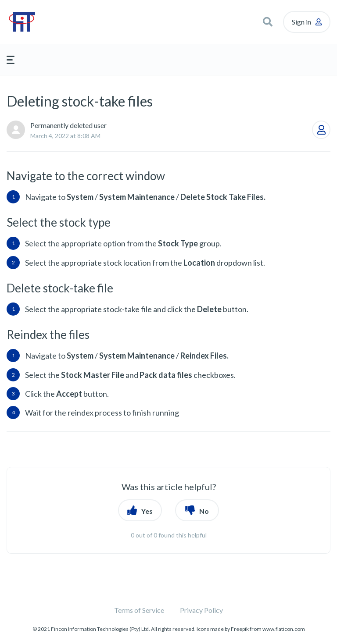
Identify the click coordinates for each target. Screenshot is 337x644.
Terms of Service (139, 610)
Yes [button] (147, 511)
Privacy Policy (201, 610)
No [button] (204, 511)
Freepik (240, 629)
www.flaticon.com (284, 629)
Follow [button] (321, 130)
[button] (268, 22)
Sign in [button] (301, 22)
